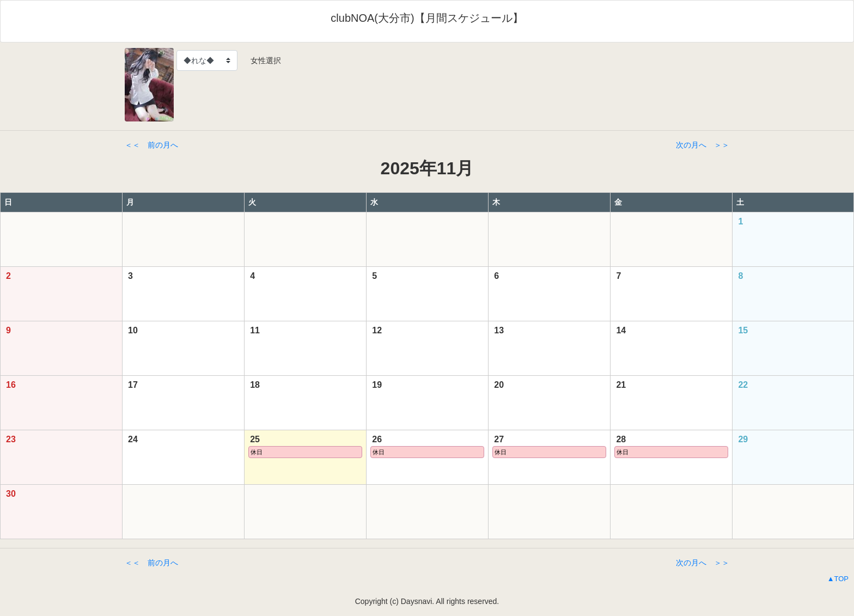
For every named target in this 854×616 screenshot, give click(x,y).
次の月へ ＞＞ (703, 145)
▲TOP (838, 579)
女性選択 (262, 60)
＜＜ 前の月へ (151, 145)
